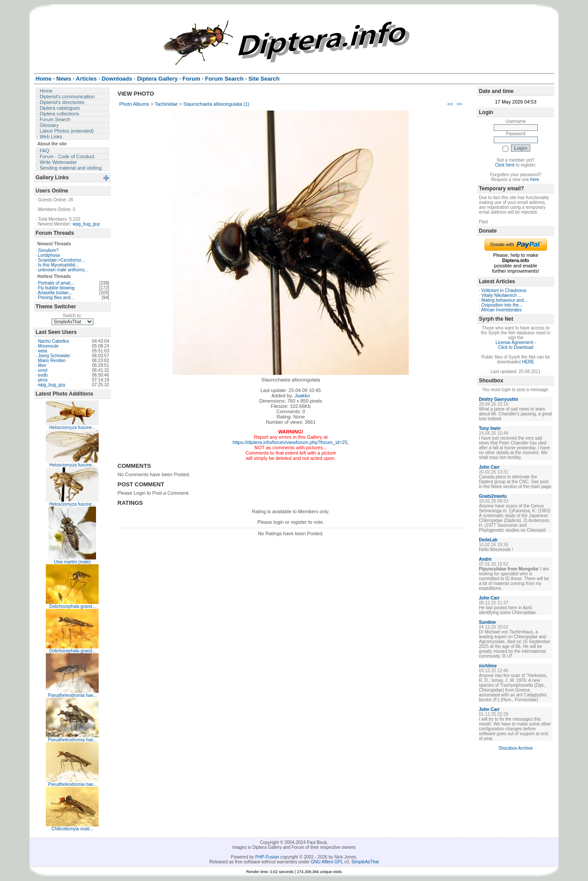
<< (450, 104)
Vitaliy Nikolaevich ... (502, 295)
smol (43, 370)
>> (459, 104)
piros (43, 380)
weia (43, 351)
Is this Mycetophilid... (58, 265)
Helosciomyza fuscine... (72, 428)
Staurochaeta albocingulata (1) (216, 104)
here (535, 180)
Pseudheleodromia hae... (72, 695)
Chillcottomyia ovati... (72, 829)
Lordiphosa (49, 255)
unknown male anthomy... (63, 270)
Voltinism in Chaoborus (504, 291)
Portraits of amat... (56, 283)
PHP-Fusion (267, 857)
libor (42, 365)
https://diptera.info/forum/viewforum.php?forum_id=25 (290, 442)
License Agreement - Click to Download (516, 345)
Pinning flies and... (56, 298)
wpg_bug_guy (86, 224)
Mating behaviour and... (505, 300)
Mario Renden (52, 361)
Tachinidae (166, 104)
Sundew (487, 622)
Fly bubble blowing (56, 288)
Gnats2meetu (493, 496)
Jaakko (302, 396)
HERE (528, 362)
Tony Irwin (490, 428)
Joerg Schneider (54, 356)
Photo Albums (134, 104)
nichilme (488, 666)
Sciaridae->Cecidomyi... (61, 260)
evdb (43, 375)
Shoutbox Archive (516, 748)
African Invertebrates (501, 310)
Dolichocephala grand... (72, 606)
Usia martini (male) (72, 562)
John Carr (489, 467)
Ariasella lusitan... (55, 293)
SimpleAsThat (365, 862)
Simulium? (48, 250)
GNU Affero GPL (327, 862)
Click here (505, 165)
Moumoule (48, 346)
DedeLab (488, 540)
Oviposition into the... (502, 305)
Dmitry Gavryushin (498, 399)
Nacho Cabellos (54, 341)
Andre (485, 559)
